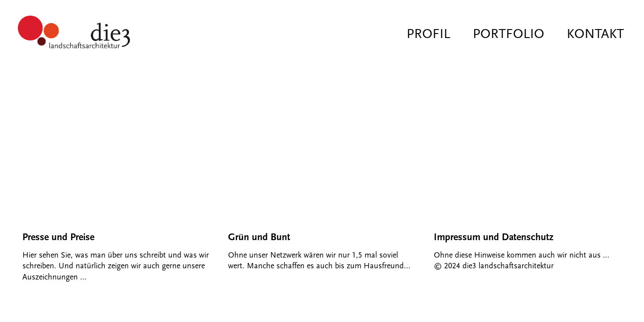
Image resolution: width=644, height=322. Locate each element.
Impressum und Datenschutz (494, 237)
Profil (428, 34)
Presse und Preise (58, 237)
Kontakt (595, 34)
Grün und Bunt (259, 237)
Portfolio (508, 34)
